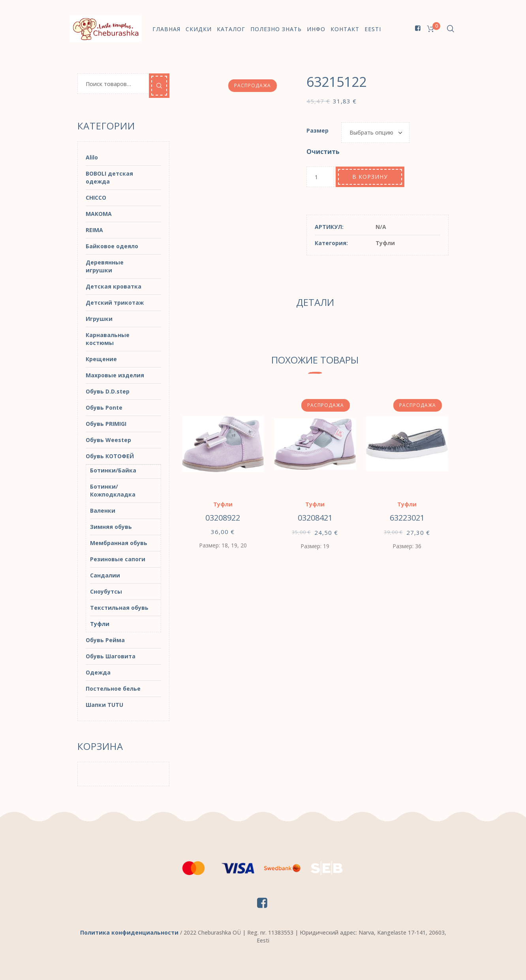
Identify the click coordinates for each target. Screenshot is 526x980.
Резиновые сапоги (118, 559)
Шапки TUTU (104, 705)
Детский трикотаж (115, 303)
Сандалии (105, 575)
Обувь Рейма (105, 640)
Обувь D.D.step (108, 391)
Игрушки (99, 319)
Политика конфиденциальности (129, 932)
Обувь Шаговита (111, 656)
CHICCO (96, 198)
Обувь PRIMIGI (106, 424)
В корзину (370, 177)
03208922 (223, 518)
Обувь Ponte (104, 408)
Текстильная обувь (119, 608)
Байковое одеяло (112, 246)
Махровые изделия (115, 375)
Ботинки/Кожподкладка (113, 490)
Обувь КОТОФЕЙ (110, 456)
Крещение (101, 359)
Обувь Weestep (108, 440)
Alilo (92, 157)
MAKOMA (99, 214)
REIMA (94, 230)
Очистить (323, 152)
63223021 (407, 518)
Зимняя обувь (111, 527)
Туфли (385, 243)
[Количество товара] (320, 177)
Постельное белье (113, 689)
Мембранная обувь (119, 543)
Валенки (103, 511)
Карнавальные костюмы (108, 339)
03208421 (315, 518)
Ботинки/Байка (113, 470)
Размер (317, 130)
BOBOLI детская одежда (109, 177)
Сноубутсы (106, 591)
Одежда (98, 672)
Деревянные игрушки (105, 266)
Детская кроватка (114, 286)
